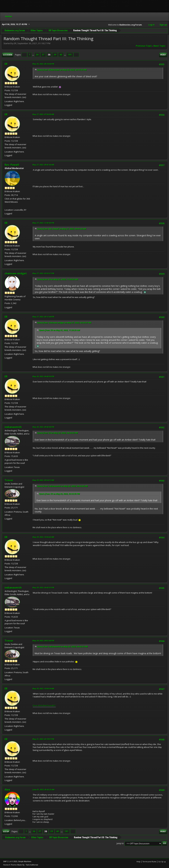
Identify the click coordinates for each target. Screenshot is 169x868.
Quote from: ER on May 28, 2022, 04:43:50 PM (58, 433)
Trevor (9, 480)
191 (70, 55)
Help (138, 862)
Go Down (8, 55)
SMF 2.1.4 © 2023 (10, 861)
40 (61, 55)
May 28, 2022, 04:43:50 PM (43, 376)
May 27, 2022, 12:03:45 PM (43, 223)
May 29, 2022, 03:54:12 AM (43, 480)
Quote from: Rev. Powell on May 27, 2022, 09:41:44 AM (62, 229)
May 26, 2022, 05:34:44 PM (43, 64)
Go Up (6, 831)
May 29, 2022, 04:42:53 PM (43, 588)
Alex (7, 790)
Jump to (120, 843)
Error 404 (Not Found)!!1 (44, 705)
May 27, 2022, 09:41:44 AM (43, 165)
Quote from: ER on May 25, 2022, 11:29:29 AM (58, 279)
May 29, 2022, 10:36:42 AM (43, 537)
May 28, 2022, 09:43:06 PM (43, 427)
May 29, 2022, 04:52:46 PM (43, 641)
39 (55, 55)
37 (43, 55)
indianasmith (13, 427)
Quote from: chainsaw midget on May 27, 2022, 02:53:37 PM (64, 323)
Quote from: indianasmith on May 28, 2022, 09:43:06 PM (62, 486)
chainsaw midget (16, 273)
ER (6, 64)
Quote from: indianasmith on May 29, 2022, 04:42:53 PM (62, 647)
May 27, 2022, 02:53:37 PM (43, 273)
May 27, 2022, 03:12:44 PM (43, 317)
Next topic (160, 46)
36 (37, 55)
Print (163, 55)
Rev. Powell (12, 165)
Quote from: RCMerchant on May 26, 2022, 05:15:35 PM (62, 70)
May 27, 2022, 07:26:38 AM (43, 114)
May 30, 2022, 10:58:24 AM (43, 689)
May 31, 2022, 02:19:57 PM (43, 739)
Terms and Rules (149, 862)
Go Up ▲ (162, 862)
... (33, 55)
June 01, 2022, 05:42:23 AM (43, 790)
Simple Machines (25, 861)
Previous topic (144, 46)
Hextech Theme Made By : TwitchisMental (21, 865)
